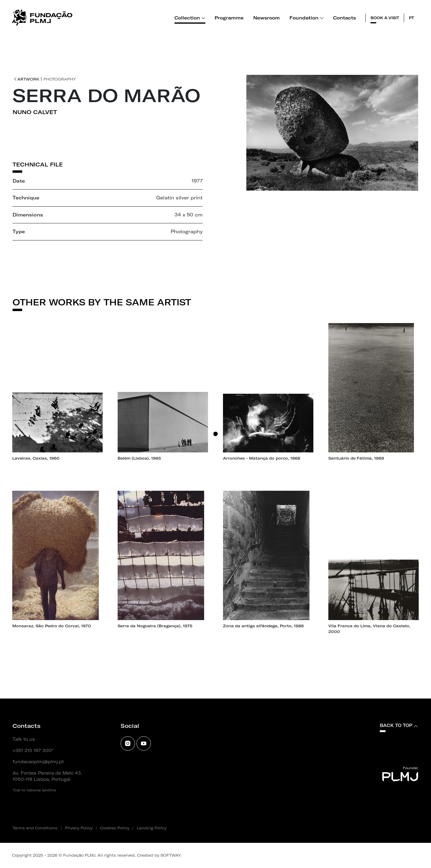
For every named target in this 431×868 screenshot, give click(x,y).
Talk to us (24, 739)
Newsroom (267, 18)
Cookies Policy (115, 828)
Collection (190, 18)
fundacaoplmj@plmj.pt (38, 762)
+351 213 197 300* (33, 751)
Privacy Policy (79, 828)
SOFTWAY (170, 855)
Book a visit (385, 18)
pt (412, 18)
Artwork (27, 79)
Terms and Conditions (35, 828)
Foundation (307, 18)
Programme (229, 18)
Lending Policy (152, 828)
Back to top (399, 725)
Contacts (345, 18)
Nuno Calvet (35, 112)
